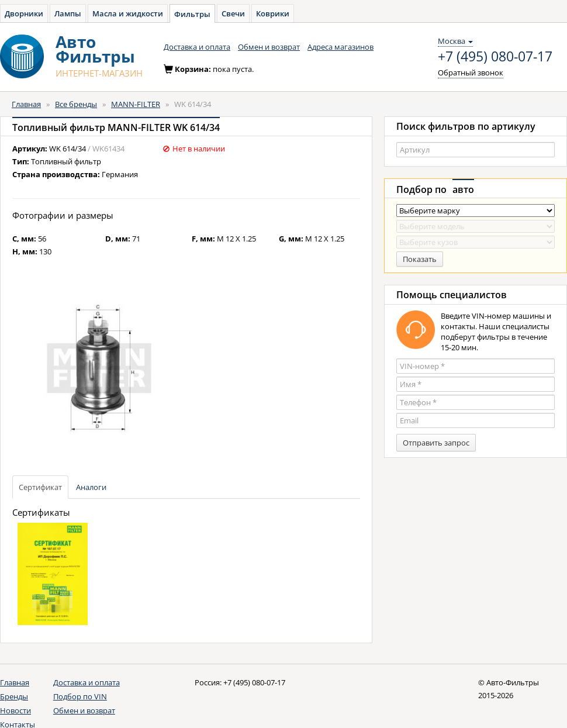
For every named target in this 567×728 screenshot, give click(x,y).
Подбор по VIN (80, 696)
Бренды (14, 696)
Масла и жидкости (128, 13)
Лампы (68, 13)
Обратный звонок (471, 73)
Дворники (24, 13)
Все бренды (76, 104)
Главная (26, 104)
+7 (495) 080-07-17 (495, 57)
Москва (455, 41)
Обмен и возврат (269, 47)
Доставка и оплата (197, 47)
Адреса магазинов (340, 47)
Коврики (273, 13)
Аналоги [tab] (91, 487)
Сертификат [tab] (40, 487)
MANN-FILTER (136, 104)
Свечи (233, 13)
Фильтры (192, 14)
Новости (15, 710)
